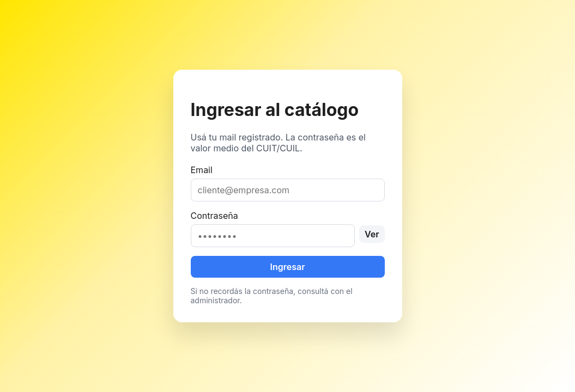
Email (288, 183)
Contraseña (288, 229)
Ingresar (287, 267)
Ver (372, 234)
